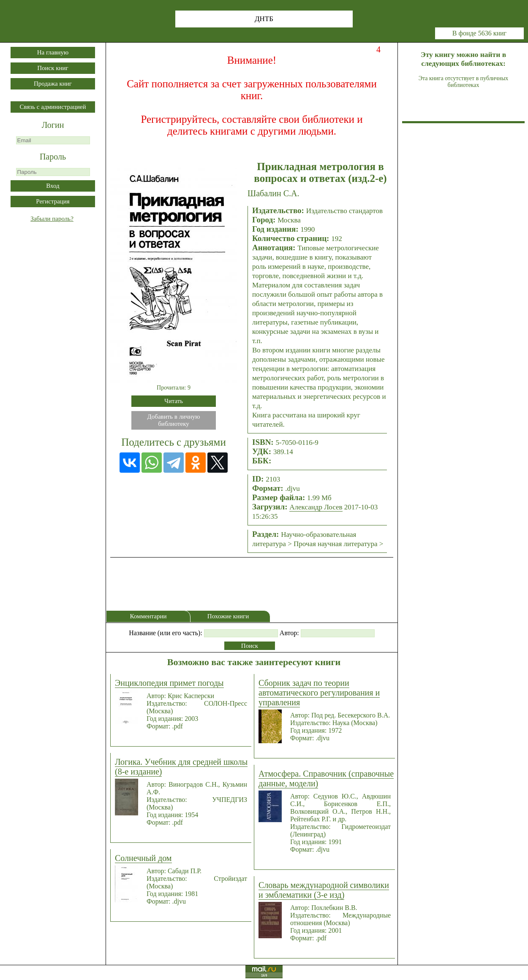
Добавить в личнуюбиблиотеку (174, 420)
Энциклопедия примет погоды (169, 683)
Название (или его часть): (166, 633)
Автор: (289, 633)
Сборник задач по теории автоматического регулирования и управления (319, 693)
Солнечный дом (143, 858)
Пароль (53, 157)
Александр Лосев (316, 507)
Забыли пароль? (52, 219)
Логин (53, 125)
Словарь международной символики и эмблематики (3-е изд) (324, 890)
